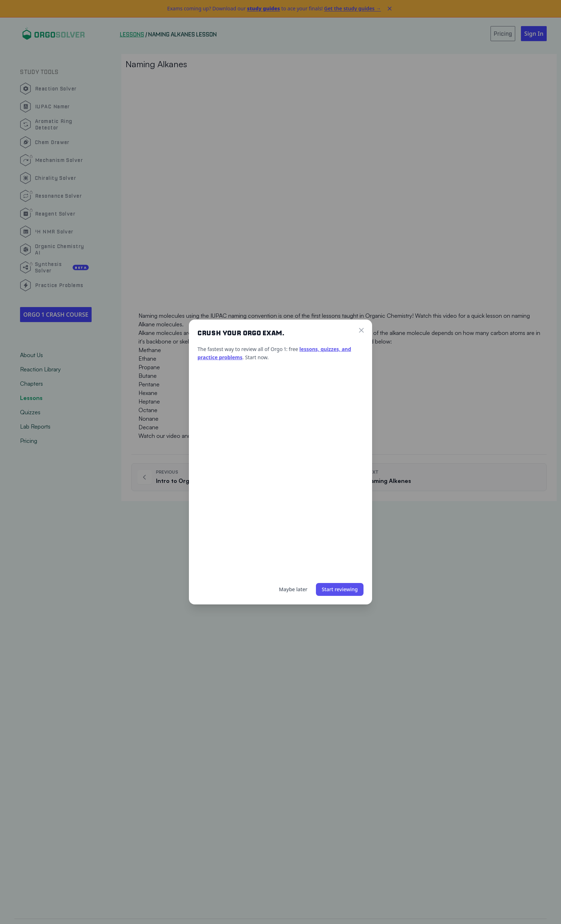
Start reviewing (340, 589)
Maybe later (293, 589)
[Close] (361, 330)
